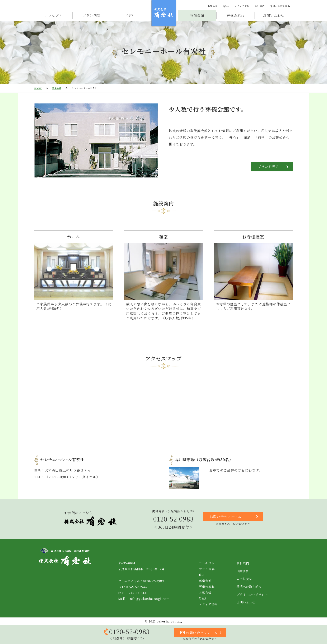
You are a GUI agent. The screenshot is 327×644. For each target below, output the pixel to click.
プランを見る (273, 167)
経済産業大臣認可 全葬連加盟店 (65, 551)
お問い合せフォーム (234, 517)
